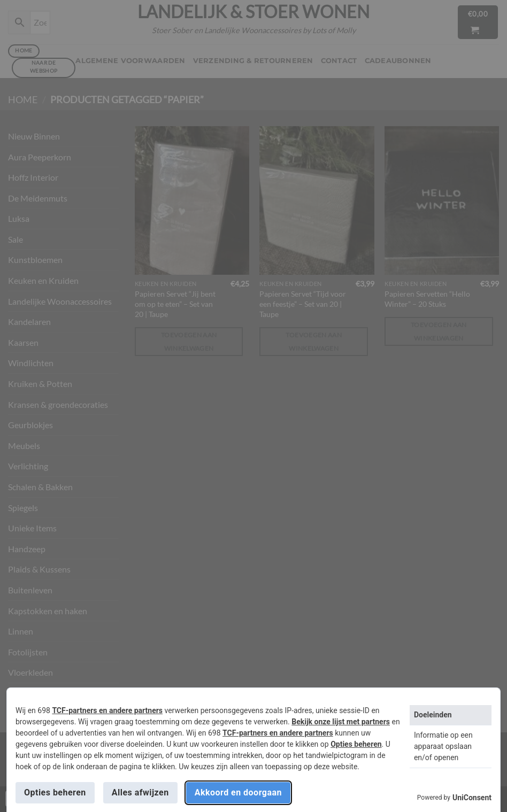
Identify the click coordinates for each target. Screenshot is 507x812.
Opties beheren (356, 744)
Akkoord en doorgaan (238, 792)
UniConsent (472, 798)
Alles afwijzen (140, 792)
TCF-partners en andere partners (107, 710)
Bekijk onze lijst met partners (341, 722)
